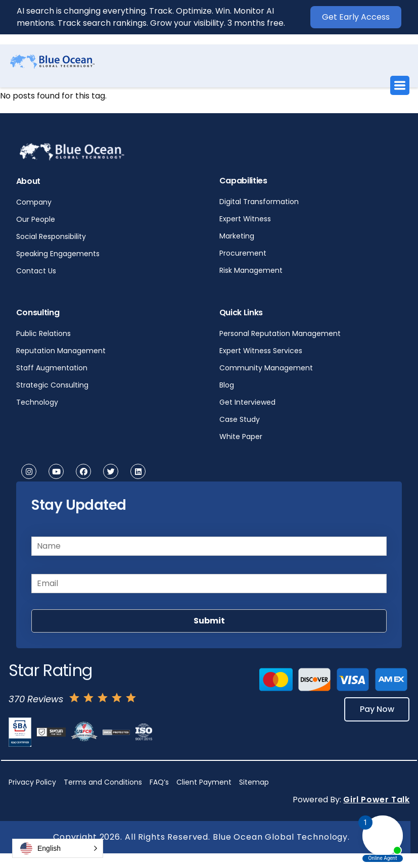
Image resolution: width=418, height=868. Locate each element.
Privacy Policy (32, 782)
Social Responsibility (51, 236)
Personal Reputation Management (280, 333)
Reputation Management (61, 351)
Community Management (266, 368)
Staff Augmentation (52, 368)
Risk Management (251, 270)
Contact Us (36, 271)
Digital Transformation (259, 202)
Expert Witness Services (261, 351)
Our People (36, 219)
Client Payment (204, 782)
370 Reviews (36, 699)
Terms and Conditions (103, 782)
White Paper (241, 437)
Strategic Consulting (52, 385)
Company (34, 202)
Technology (37, 402)
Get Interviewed (247, 402)
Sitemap (254, 782)
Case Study (240, 419)
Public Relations (43, 333)
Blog (227, 385)
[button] (58, 848)
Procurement (243, 253)
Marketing (237, 236)
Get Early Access (356, 17)
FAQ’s (159, 782)
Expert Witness (245, 219)
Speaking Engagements (58, 254)
